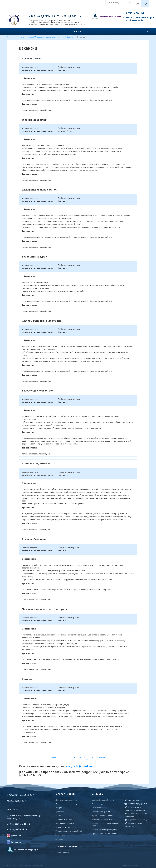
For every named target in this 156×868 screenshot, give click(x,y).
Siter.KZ (145, 863)
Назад (54, 755)
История (59, 806)
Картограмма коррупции (110, 14)
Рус (145, 3)
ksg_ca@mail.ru (19, 827)
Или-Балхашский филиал (102, 817)
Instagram (16, 833)
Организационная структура (67, 802)
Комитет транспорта (137, 801)
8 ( (12, 822)
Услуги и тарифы (62, 850)
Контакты (59, 837)
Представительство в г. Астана (104, 832)
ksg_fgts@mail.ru (79, 764)
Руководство (60, 810)
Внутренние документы (65, 821)
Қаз (137, 3)
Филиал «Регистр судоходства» (105, 828)
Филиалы (77, 29)
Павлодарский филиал (101, 810)
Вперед (102, 755)
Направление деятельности (66, 798)
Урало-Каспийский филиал (103, 813)
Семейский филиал (100, 806)
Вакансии (59, 813)
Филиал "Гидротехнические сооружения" (109, 802)
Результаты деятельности (66, 825)
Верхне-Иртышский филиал (103, 798)
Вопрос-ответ (61, 833)
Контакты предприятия (138, 804)
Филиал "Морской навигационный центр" (106, 823)
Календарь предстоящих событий (69, 829)
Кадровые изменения (64, 817)
